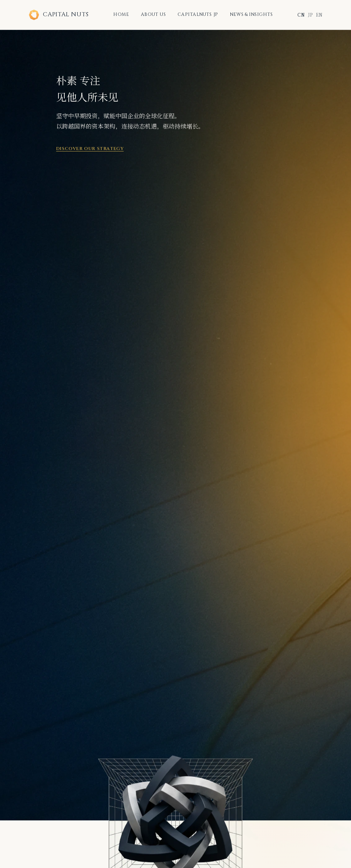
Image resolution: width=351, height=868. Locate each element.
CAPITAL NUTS (58, 15)
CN (301, 15)
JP (310, 15)
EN (319, 15)
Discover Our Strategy (90, 148)
